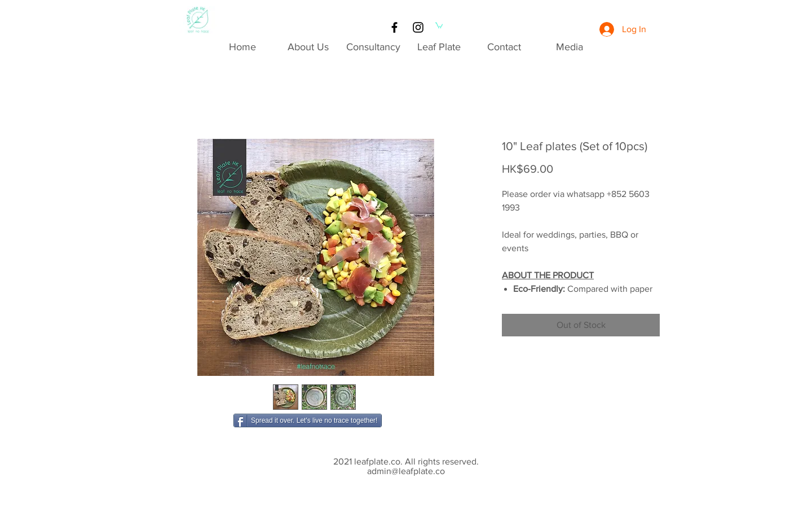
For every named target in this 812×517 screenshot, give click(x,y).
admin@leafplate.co (406, 471)
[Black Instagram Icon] (418, 27)
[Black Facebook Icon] (394, 27)
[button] (439, 25)
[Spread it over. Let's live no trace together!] (308, 420)
